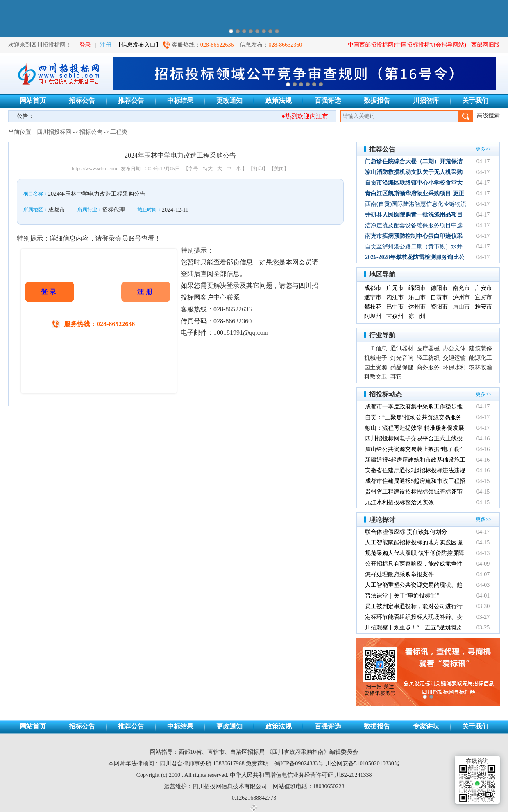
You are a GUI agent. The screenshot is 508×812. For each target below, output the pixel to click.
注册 (106, 45)
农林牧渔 (481, 367)
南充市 (461, 288)
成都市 (373, 288)
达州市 (417, 307)
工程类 (119, 132)
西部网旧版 (485, 45)
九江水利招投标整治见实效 (399, 502)
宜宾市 (483, 297)
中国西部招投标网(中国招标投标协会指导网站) (407, 45)
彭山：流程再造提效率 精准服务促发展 (415, 428)
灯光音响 (402, 358)
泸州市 (461, 297)
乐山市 (417, 297)
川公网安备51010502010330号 (363, 764)
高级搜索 (488, 116)
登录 (85, 45)
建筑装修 (481, 348)
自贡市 (439, 297)
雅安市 (483, 307)
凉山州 (417, 316)
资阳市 (439, 307)
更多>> (483, 149)
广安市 (483, 288)
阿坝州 (373, 316)
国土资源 (376, 367)
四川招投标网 (54, 132)
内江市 (395, 297)
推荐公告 (131, 100)
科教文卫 (376, 377)
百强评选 (328, 100)
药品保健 (402, 367)
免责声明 (257, 764)
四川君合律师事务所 (186, 764)
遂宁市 (373, 297)
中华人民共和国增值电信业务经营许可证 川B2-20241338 (301, 775)
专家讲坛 (426, 726)
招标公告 (82, 100)
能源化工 (481, 358)
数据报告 (377, 100)
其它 (396, 377)
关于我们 (475, 100)
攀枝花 (373, 307)
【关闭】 (279, 169)
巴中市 (395, 307)
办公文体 (454, 348)
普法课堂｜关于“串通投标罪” (402, 596)
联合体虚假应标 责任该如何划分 (406, 532)
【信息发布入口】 (138, 45)
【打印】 (258, 169)
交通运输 (454, 358)
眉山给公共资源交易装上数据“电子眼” (413, 449)
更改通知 (229, 100)
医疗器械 (428, 348)
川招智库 (426, 100)
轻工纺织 (428, 358)
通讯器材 (402, 348)
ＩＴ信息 (376, 348)
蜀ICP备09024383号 (299, 764)
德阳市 (439, 288)
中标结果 (180, 100)
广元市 (395, 288)
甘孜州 (395, 316)
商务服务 (428, 367)
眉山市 (461, 307)
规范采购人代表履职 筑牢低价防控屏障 (415, 553)
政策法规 (279, 100)
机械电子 (376, 358)
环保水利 (454, 367)
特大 (208, 169)
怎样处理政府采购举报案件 (399, 574)
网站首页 (33, 100)
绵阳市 (417, 288)
